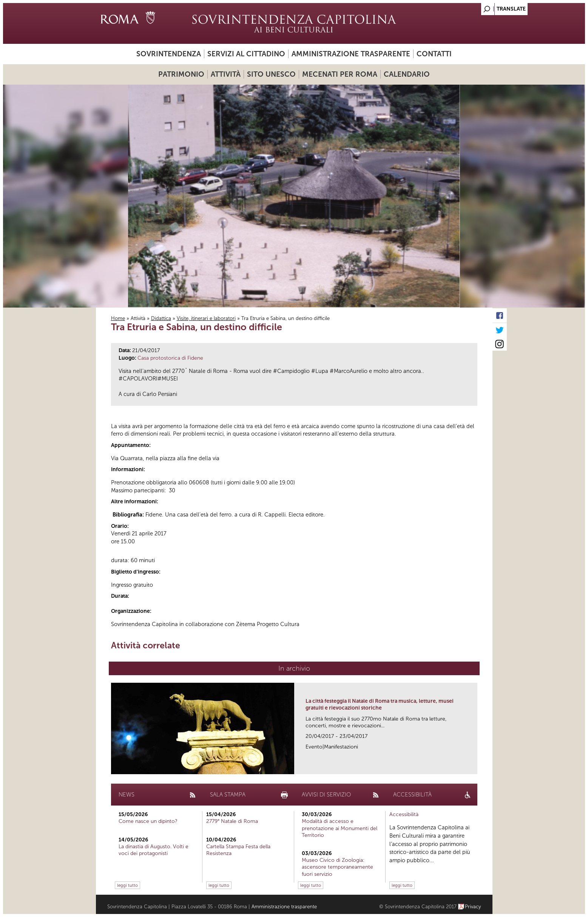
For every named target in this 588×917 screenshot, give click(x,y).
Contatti (434, 54)
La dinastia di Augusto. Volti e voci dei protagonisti (154, 850)
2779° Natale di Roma (232, 821)
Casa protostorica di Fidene (170, 358)
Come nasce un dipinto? (148, 821)
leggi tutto (127, 885)
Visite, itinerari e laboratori (206, 318)
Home (118, 318)
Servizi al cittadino (246, 54)
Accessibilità (404, 814)
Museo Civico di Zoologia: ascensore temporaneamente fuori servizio (337, 867)
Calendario (407, 74)
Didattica (161, 318)
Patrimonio (181, 74)
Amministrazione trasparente (351, 54)
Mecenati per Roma (340, 74)
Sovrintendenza (169, 54)
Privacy (473, 907)
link (474, 766)
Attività (226, 74)
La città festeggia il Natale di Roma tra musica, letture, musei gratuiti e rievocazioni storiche (380, 704)
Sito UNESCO (271, 74)
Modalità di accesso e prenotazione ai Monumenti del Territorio (340, 828)
